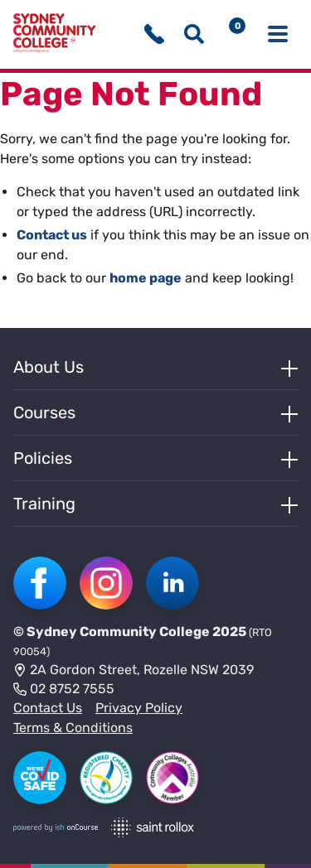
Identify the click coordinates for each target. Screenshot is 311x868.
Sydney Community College (118, 632)
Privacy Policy (139, 708)
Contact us (52, 235)
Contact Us (48, 708)
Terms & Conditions (73, 728)
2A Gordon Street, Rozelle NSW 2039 (134, 671)
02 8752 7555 (64, 690)
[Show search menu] (194, 34)
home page (146, 278)
